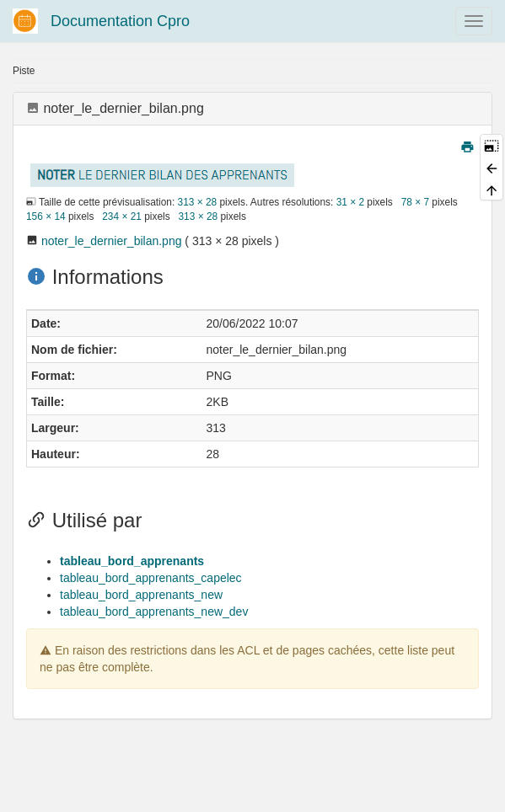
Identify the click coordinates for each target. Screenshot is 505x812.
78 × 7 (415, 202)
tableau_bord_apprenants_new (141, 595)
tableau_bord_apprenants (132, 561)
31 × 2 (350, 202)
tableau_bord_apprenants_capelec (151, 578)
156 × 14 (46, 216)
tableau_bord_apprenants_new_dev (154, 612)
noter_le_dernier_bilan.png (112, 241)
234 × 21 (122, 216)
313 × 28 (198, 202)
